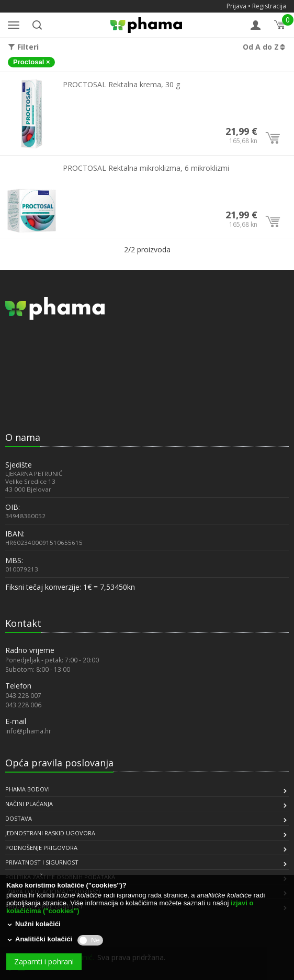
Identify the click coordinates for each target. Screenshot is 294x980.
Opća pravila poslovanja (59, 763)
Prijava (236, 6)
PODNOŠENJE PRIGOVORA (41, 848)
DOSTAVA (19, 818)
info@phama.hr (28, 731)
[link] (31, 401)
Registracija (269, 6)
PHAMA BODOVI (27, 789)
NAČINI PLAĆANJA (29, 804)
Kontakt (23, 623)
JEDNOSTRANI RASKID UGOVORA (50, 833)
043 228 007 (23, 695)
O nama (23, 437)
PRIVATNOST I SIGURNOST (42, 862)
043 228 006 (23, 705)
